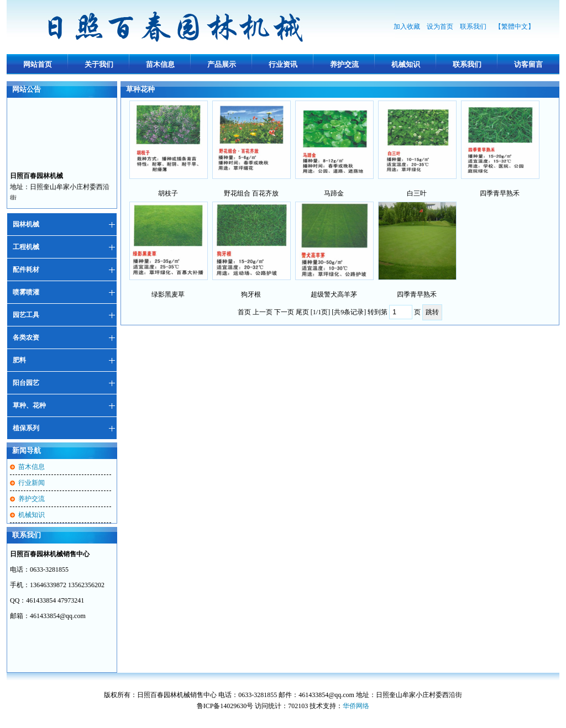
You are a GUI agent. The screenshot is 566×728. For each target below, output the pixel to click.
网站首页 (38, 64)
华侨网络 (356, 706)
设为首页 (440, 27)
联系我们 (474, 27)
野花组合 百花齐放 (251, 193)
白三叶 (417, 193)
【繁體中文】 (515, 27)
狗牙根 (251, 294)
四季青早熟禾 (500, 193)
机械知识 (406, 64)
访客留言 (528, 64)
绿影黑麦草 (168, 294)
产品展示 (222, 64)
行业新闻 (32, 483)
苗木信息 (160, 64)
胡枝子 (168, 193)
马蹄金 (334, 193)
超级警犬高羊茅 (334, 294)
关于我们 (99, 64)
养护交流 (344, 64)
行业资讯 (283, 64)
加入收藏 (407, 27)
